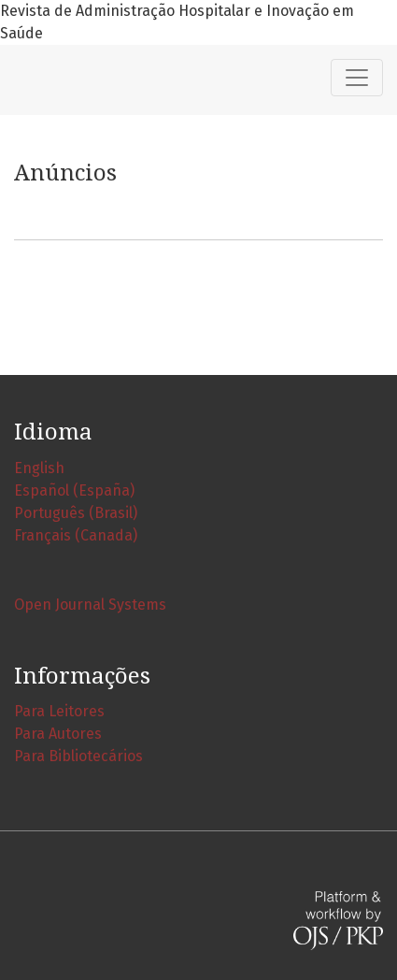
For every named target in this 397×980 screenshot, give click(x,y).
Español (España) (74, 490)
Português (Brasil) (76, 513)
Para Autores (58, 734)
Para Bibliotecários (78, 756)
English (39, 468)
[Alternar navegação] (357, 78)
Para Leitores (59, 711)
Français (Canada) (76, 535)
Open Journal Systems (90, 605)
